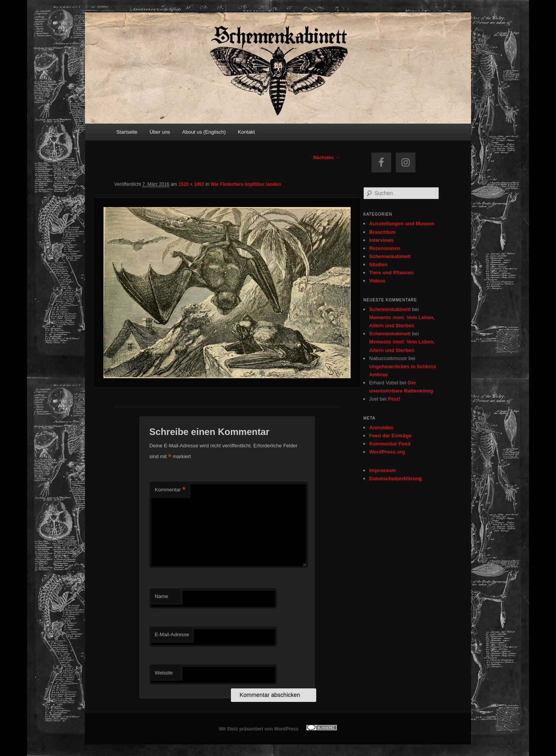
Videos (377, 281)
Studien (378, 264)
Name (162, 596)
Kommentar (170, 490)
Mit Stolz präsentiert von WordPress (259, 729)
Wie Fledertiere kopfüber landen (246, 184)
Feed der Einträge (390, 436)
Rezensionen (385, 248)
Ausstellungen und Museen (402, 223)
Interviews (381, 240)
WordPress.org (387, 452)
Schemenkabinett (390, 256)
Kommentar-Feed (390, 444)
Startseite (127, 132)
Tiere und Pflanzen (391, 273)
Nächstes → (326, 158)
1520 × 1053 (191, 184)
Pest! (394, 399)
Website (164, 673)
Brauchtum (382, 232)
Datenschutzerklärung (396, 478)
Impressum (382, 470)
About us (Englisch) (204, 132)
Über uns (160, 132)
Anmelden (381, 427)
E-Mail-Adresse (172, 635)
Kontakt (246, 132)
